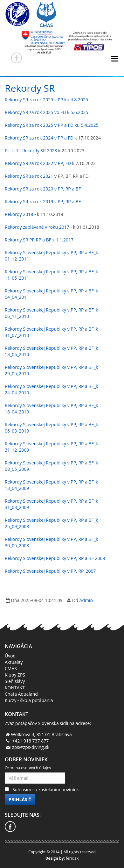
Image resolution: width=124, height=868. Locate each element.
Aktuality (14, 662)
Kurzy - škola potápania (29, 700)
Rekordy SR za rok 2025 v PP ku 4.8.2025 (46, 100)
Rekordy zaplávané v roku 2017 (37, 227)
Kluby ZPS (15, 675)
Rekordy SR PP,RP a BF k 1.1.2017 (39, 240)
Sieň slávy (15, 681)
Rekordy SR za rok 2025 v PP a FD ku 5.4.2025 (52, 125)
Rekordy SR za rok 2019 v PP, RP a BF (43, 201)
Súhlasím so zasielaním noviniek (46, 789)
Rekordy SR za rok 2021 (29, 176)
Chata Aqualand (21, 694)
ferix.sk (72, 858)
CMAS (11, 668)
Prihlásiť (20, 799)
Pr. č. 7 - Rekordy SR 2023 (31, 151)
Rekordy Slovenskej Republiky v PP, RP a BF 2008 (55, 558)
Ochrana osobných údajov (28, 768)
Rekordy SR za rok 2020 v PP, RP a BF (43, 189)
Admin (86, 600)
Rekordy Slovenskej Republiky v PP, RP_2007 (50, 571)
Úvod (10, 656)
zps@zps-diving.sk (31, 747)
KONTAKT (15, 688)
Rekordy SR (30, 88)
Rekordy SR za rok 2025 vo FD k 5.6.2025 (46, 112)
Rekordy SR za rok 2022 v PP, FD (38, 163)
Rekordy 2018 (19, 214)
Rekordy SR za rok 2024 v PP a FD (39, 138)
